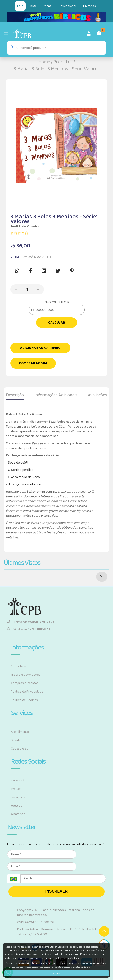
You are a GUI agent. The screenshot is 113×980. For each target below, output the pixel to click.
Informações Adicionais (56, 395)
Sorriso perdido (22, 470)
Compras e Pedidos (25, 683)
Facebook (18, 780)
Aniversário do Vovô (25, 477)
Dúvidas (17, 740)
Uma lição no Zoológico (24, 484)
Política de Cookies (24, 700)
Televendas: (31, 622)
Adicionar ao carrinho (40, 348)
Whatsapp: (29, 629)
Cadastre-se (20, 749)
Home (44, 62)
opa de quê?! (19, 463)
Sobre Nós (18, 666)
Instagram (18, 797)
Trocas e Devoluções (26, 675)
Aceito (56, 973)
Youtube (17, 806)
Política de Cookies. (69, 958)
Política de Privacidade (27, 692)
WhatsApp (18, 814)
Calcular (57, 323)
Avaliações (97, 395)
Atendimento (20, 732)
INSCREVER (56, 891)
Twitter (16, 789)
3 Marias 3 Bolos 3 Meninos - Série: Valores (57, 69)
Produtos (63, 62)
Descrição (15, 395)
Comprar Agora (33, 363)
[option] (56, 146)
